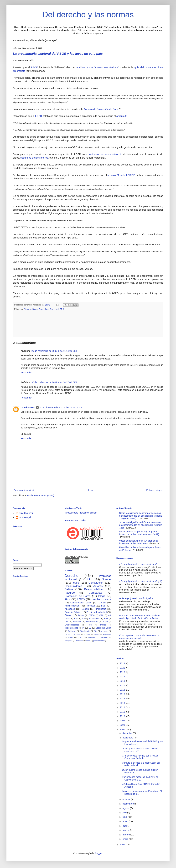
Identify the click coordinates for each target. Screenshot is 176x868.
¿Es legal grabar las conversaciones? (138, 564)
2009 (123, 721)
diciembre (128, 733)
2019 (123, 677)
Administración (72, 606)
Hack (106, 619)
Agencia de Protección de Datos (101, 109)
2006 (123, 844)
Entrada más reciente (24, 490)
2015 (123, 694)
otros (88, 641)
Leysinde (77, 622)
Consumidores (73, 586)
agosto (126, 808)
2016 (123, 690)
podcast (87, 634)
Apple (105, 622)
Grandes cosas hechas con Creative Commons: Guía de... (140, 757)
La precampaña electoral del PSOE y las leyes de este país (58, 54)
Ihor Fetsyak (25, 517)
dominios (79, 641)
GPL (101, 615)
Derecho (53, 309)
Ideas (70, 637)
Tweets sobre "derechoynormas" (81, 513)
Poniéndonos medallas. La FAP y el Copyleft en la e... (140, 778)
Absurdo (28, 309)
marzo (126, 830)
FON (76, 619)
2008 (123, 725)
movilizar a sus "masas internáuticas (97, 67)
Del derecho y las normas (88, 15)
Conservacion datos (81, 603)
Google (85, 609)
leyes (76, 583)
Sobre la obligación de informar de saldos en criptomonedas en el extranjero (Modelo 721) (141, 525)
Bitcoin (68, 615)
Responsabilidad (94, 589)
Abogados (70, 609)
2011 (123, 712)
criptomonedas (71, 628)
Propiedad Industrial (96, 612)
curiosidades (92, 622)
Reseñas (104, 637)
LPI (89, 579)
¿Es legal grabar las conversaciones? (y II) (141, 581)
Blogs (35, 309)
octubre (127, 799)
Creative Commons (102, 599)
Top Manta (85, 631)
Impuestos (101, 609)
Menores (92, 637)
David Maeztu (28, 407)
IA (83, 628)
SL (90, 628)
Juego (80, 637)
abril (125, 826)
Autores (98, 586)
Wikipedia (69, 641)
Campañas (44, 309)
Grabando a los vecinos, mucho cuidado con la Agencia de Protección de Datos (139, 617)
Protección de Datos (78, 596)
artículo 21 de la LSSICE (121, 175)
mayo (126, 821)
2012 (123, 707)
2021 (123, 668)
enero (126, 839)
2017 (123, 685)
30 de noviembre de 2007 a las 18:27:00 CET (54, 382)
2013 (123, 703)
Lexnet (67, 634)
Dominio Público (73, 612)
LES (67, 622)
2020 (123, 672)
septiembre (128, 804)
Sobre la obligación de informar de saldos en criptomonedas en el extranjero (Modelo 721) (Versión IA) (141, 516)
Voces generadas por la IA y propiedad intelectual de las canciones (139, 542)
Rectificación (94, 619)
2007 (123, 729)
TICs (90, 625)
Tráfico (103, 625)
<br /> (38, 606)
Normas (107, 579)
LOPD (39, 116)
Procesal (90, 606)
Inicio (91, 490)
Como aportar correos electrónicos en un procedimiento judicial (140, 637)
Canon (102, 603)
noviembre (128, 738)
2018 (123, 681)
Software (72, 631)
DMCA (92, 615)
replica (97, 634)
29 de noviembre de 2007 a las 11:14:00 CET (54, 351)
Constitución (96, 583)
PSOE (34, 67)
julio (125, 813)
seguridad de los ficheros (34, 158)
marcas (105, 631)
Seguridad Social (104, 628)
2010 (123, 716)
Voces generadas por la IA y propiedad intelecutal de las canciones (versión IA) (139, 533)
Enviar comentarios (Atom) (41, 495)
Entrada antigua (154, 490)
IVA (83, 619)
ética (67, 599)
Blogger (98, 853)
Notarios (77, 634)
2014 (123, 698)
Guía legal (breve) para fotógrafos (136, 598)
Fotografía (107, 634)
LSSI (104, 606)
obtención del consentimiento (106, 154)
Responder (26, 373)
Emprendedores (72, 625)
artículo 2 (122, 116)
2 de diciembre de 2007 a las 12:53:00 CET (62, 407)
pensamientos (99, 641)
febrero (126, 835)
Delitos (69, 589)
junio (125, 817)
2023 (123, 663)
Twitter (81, 615)
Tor (96, 631)
